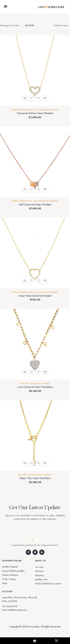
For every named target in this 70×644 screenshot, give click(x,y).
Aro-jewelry (34, 627)
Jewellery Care (41, 579)
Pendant (54, 110)
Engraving (39, 575)
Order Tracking (9, 579)
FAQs (5, 583)
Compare (38, 98)
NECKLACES (44, 110)
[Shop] (35, 641)
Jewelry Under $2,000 (22, 110)
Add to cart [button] (25, 98)
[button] (6, 6)
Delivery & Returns (10, 575)
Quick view (45, 98)
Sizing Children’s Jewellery (13, 571)
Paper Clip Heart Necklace (35, 478)
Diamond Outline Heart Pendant (35, 113)
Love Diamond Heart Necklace (35, 387)
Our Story (39, 567)
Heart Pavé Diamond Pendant (35, 296)
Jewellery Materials (10, 567)
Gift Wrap (39, 571)
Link (22, 384)
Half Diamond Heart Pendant (35, 205)
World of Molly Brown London (48, 584)
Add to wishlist (32, 98)
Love (36, 110)
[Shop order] (62, 25)
